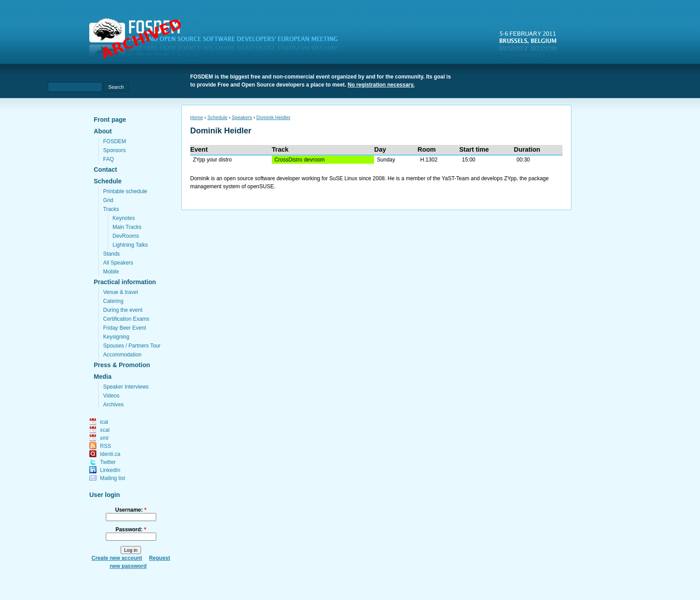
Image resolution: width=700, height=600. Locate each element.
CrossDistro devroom (300, 160)
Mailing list (112, 478)
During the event (123, 310)
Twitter (108, 462)
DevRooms (126, 236)
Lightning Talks (130, 245)
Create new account (117, 558)
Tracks (111, 209)
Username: (131, 510)
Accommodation (122, 355)
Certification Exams (126, 319)
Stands (111, 254)
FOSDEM (115, 141)
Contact (105, 170)
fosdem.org (219, 41)
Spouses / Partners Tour (132, 346)
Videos (111, 396)
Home (197, 117)
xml (104, 438)
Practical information (125, 282)
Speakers (242, 117)
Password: (131, 530)
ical (104, 422)
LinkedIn (110, 470)
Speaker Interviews (126, 387)
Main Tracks (127, 227)
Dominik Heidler (273, 117)
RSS (106, 446)
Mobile (111, 272)
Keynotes (124, 218)
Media (103, 377)
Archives (113, 405)
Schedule (108, 181)
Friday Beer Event (125, 328)
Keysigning (116, 337)
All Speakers (118, 263)
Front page (110, 120)
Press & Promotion (122, 365)
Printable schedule (125, 191)
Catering (113, 301)
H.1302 (429, 160)
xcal (105, 430)
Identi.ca (110, 454)
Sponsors (115, 150)
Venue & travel (121, 292)
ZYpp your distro (212, 160)
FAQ (108, 159)
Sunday (386, 160)
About (103, 131)
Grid (108, 200)
